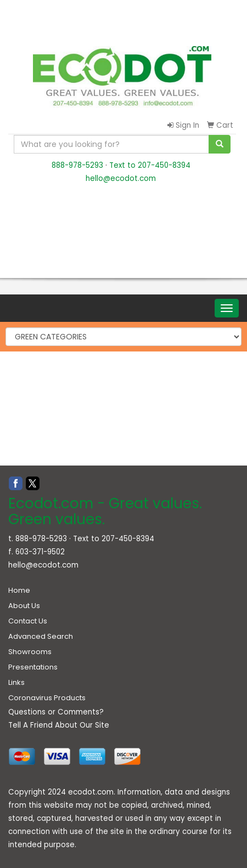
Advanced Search (41, 636)
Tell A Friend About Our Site (59, 725)
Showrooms (30, 652)
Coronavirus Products (47, 698)
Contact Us (28, 621)
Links (16, 682)
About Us (24, 606)
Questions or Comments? (56, 712)
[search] (220, 144)
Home (19, 590)
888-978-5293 (77, 165)
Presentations (33, 667)
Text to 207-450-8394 (150, 165)
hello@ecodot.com (121, 178)
